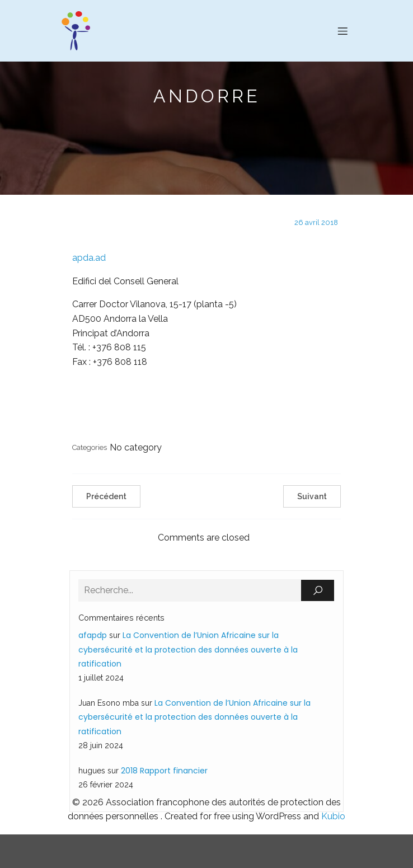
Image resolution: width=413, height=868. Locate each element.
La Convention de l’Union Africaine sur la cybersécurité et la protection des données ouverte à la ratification (188, 649)
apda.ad (89, 258)
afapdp (93, 635)
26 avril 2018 (316, 222)
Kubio (333, 816)
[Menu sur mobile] (342, 31)
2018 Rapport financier (164, 771)
